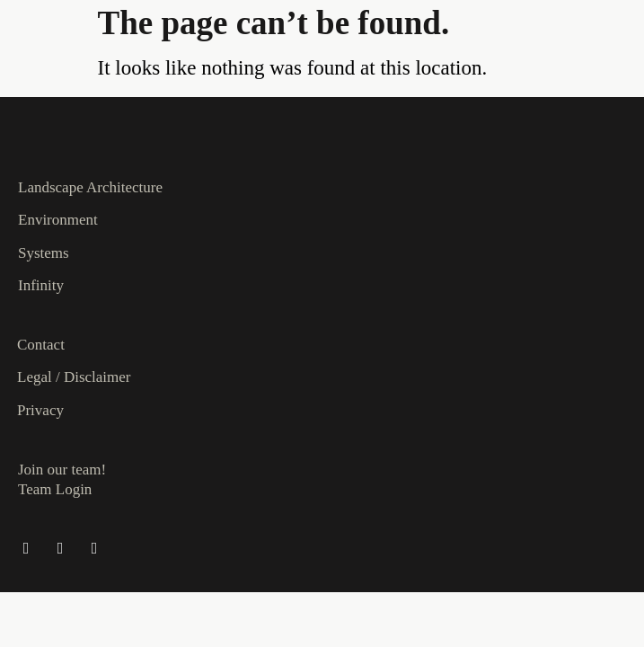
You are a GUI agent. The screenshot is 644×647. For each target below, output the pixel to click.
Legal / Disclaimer (74, 377)
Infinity (41, 285)
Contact (41, 345)
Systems (44, 253)
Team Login (55, 489)
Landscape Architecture (90, 187)
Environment (58, 220)
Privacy (40, 410)
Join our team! (62, 470)
